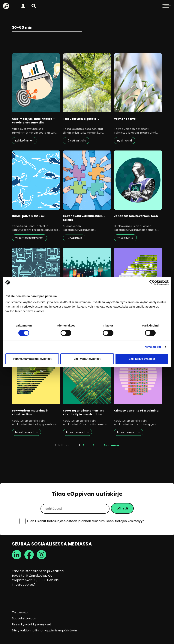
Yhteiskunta (125, 238)
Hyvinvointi (125, 141)
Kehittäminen (24, 141)
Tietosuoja (20, 612)
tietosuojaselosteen (62, 521)
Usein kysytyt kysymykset (32, 624)
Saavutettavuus (24, 618)
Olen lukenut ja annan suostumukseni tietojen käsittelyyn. (86, 521)
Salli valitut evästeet (87, 359)
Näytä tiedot (153, 347)
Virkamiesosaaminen (29, 238)
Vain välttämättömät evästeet (32, 359)
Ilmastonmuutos (26, 432)
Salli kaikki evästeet (142, 359)
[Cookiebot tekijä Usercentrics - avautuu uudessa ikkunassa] (152, 282)
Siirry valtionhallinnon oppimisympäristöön (44, 630)
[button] (34, 6)
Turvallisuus (74, 238)
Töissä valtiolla (76, 141)
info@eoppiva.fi (24, 585)
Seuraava (111, 445)
